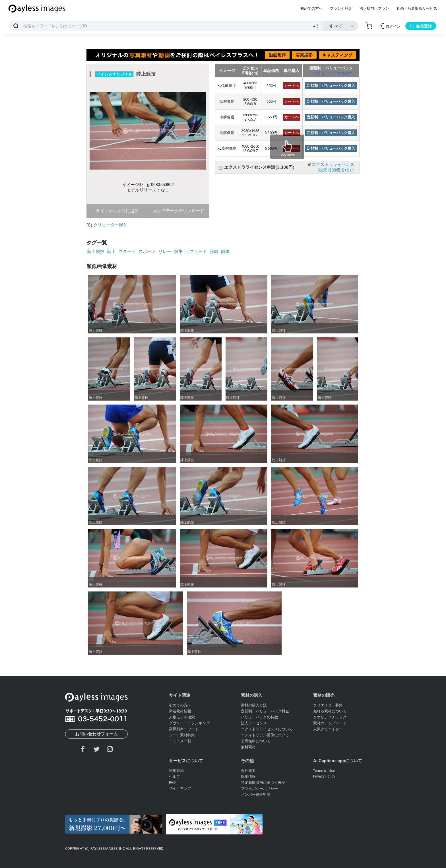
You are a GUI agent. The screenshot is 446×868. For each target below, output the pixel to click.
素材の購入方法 (254, 705)
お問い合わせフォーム (96, 734)
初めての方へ (311, 8)
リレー (165, 251)
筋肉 (214, 251)
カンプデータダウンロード (179, 211)
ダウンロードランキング (189, 723)
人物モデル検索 (182, 717)
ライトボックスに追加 (117, 211)
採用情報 (248, 777)
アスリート (196, 251)
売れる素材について (330, 711)
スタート (127, 251)
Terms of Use (324, 771)
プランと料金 (341, 8)
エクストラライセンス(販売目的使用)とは (333, 167)
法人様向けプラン (374, 8)
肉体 (225, 251)
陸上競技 (96, 251)
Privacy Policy (324, 776)
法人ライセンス (254, 723)
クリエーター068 (110, 225)
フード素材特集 (182, 735)
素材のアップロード (330, 723)
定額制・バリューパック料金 (265, 711)
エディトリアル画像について (265, 735)
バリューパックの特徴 (259, 717)
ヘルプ (175, 777)
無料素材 (248, 747)
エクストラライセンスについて (267, 729)
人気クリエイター (328, 729)
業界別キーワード (184, 729)
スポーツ (147, 251)
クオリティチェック (330, 717)
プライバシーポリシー (259, 788)
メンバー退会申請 (256, 794)
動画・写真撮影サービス (417, 8)
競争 (178, 251)
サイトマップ (180, 788)
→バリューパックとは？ (331, 73)
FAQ (172, 783)
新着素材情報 (180, 711)
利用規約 (176, 771)
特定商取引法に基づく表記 (263, 783)
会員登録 (421, 26)
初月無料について (256, 741)
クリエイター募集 (328, 705)
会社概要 (248, 771)
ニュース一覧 (180, 741)
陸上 (111, 251)
